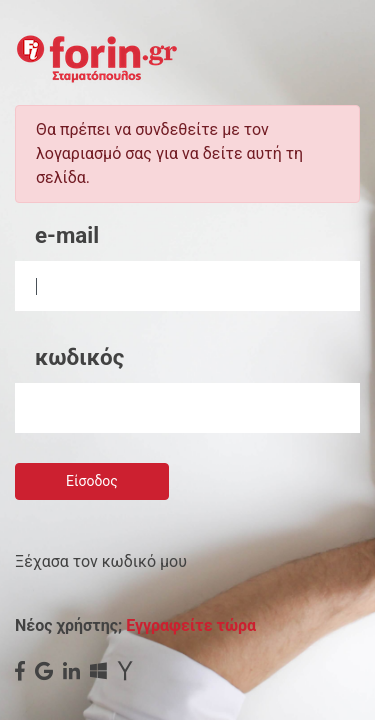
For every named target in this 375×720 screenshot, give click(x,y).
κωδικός (79, 357)
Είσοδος (92, 481)
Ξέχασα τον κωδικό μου (101, 561)
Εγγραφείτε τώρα (191, 625)
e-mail (67, 235)
